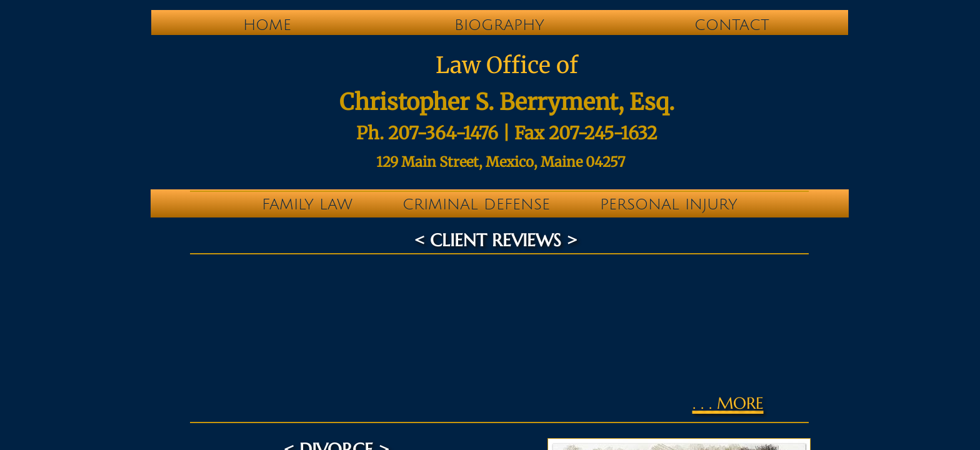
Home (267, 25)
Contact (732, 25)
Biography (499, 25)
